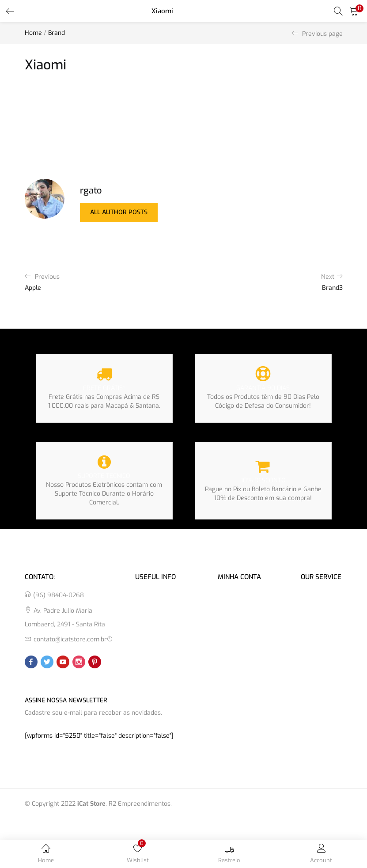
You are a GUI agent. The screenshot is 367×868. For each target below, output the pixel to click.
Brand (57, 33)
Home (33, 33)
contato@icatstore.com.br (70, 639)
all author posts (119, 212)
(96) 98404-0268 (59, 595)
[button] (354, 11)
